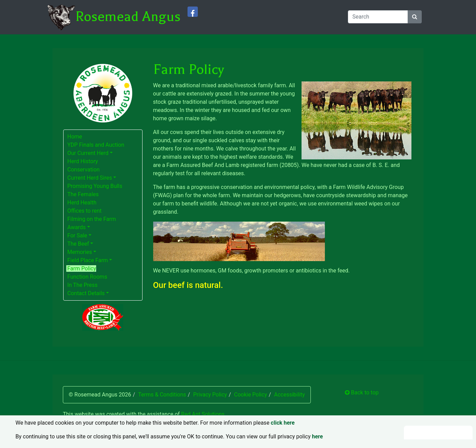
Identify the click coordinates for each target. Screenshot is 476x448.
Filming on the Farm (92, 219)
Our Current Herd (88, 153)
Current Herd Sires (90, 178)
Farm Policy (82, 268)
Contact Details (86, 293)
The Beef (78, 244)
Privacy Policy (210, 395)
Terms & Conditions (162, 395)
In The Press (82, 285)
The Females (83, 194)
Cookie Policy (250, 395)
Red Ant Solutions (203, 414)
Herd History (83, 161)
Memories (80, 252)
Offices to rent (84, 211)
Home (75, 137)
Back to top (362, 393)
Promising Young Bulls (95, 186)
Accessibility (290, 395)
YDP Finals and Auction (96, 145)
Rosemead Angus (128, 16)
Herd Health (82, 203)
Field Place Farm (88, 260)
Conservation (83, 170)
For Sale (77, 236)
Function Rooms (87, 277)
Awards (76, 227)
